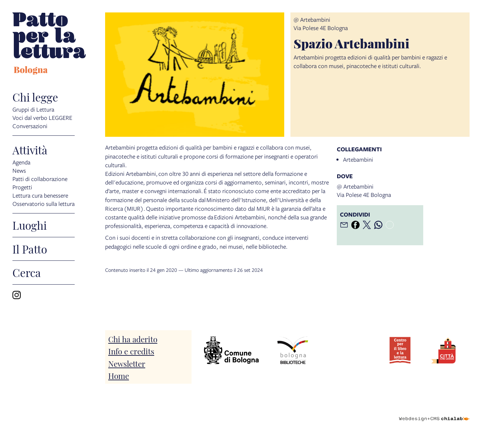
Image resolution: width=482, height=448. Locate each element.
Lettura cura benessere (40, 195)
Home (119, 375)
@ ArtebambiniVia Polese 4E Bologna (321, 24)
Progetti (22, 187)
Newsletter (127, 363)
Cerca (27, 273)
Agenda (21, 162)
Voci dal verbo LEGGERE (42, 117)
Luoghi (30, 225)
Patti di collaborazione (40, 178)
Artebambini (358, 159)
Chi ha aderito (133, 339)
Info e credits (131, 351)
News (19, 170)
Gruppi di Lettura (33, 109)
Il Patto (30, 249)
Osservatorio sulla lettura (44, 203)
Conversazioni (30, 126)
